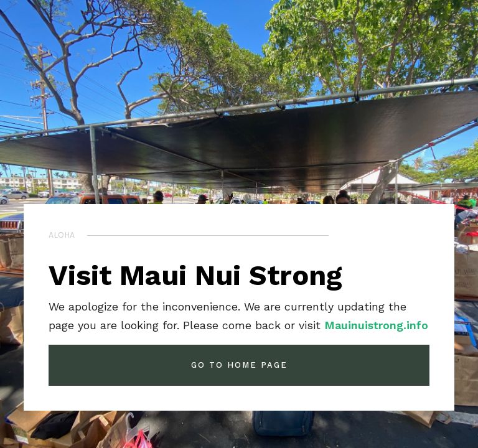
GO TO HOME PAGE (239, 365)
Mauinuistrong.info (376, 325)
